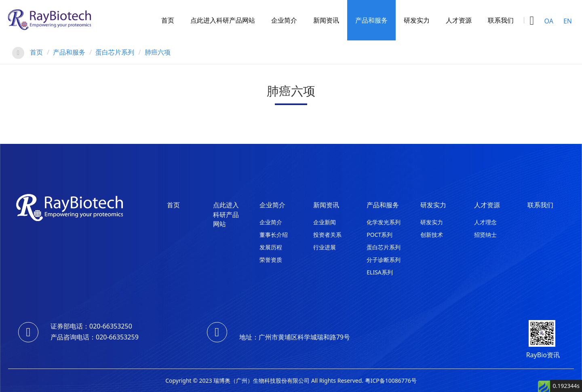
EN (568, 21)
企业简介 (284, 20)
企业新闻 (325, 222)
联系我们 (501, 20)
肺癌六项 (158, 52)
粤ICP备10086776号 (391, 380)
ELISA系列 (380, 272)
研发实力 (417, 20)
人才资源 (459, 20)
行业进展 (325, 247)
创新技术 (432, 235)
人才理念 (485, 222)
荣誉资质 (271, 260)
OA (549, 21)
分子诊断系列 (384, 260)
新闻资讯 (326, 20)
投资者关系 (327, 235)
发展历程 (271, 247)
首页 (168, 20)
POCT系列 (380, 235)
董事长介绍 (274, 235)
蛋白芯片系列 (115, 52)
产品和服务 (371, 20)
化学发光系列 (384, 222)
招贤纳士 (485, 235)
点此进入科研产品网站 (223, 20)
